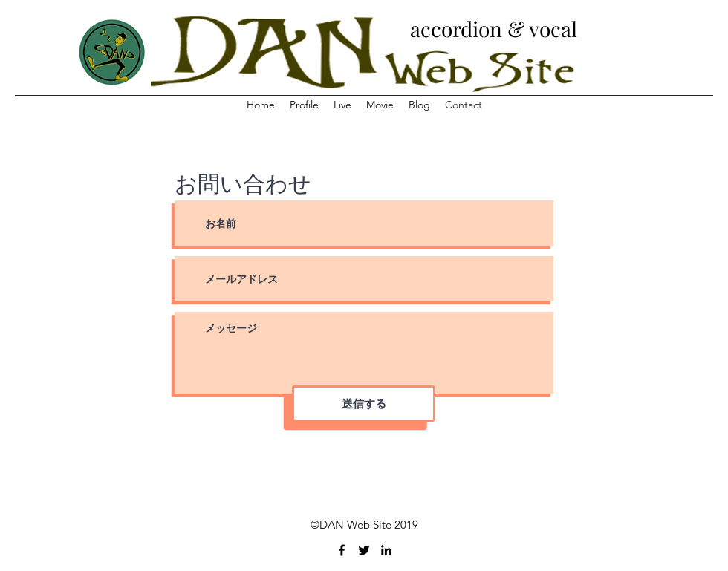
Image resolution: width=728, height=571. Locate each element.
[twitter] (364, 550)
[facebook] (342, 550)
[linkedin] (386, 550)
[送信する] (364, 404)
